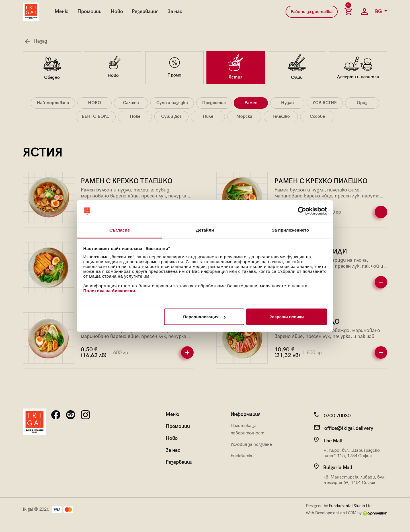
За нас (175, 12)
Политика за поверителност (247, 429)
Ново (117, 12)
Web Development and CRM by (347, 513)
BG (379, 12)
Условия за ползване (251, 445)
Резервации (179, 462)
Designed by (339, 506)
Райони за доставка (312, 12)
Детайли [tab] (205, 230)
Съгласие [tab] (120, 230)
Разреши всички (287, 317)
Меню (61, 12)
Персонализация (204, 317)
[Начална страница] (31, 12)
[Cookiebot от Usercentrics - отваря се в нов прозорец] (302, 211)
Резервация (145, 12)
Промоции (90, 12)
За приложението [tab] (291, 230)
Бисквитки (242, 456)
